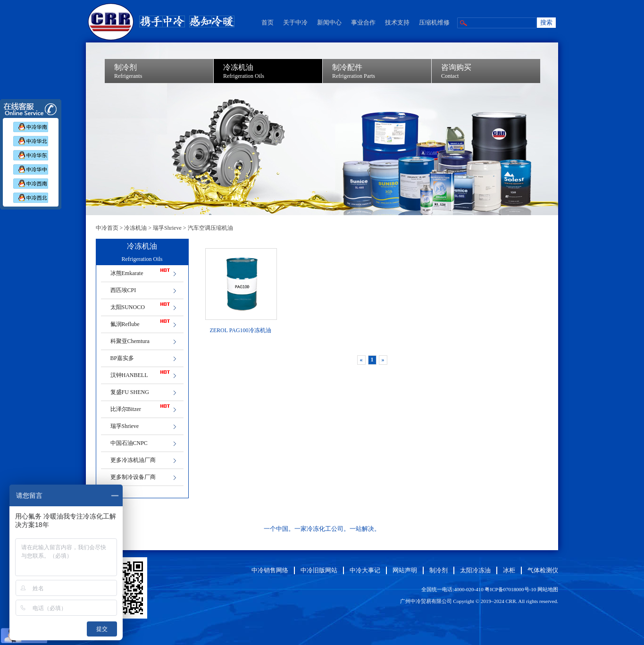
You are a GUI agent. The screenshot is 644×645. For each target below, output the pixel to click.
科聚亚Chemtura (130, 341)
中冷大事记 (365, 570)
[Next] (383, 360)
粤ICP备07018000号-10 (510, 589)
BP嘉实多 (122, 358)
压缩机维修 (434, 22)
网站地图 (548, 589)
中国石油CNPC (129, 443)
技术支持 (397, 22)
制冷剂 (439, 570)
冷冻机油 (135, 228)
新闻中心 (329, 22)
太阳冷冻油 (475, 570)
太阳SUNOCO (128, 307)
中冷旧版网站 (319, 570)
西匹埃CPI (123, 290)
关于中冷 (295, 22)
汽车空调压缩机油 (210, 228)
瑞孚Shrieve (167, 228)
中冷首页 (107, 228)
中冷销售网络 (270, 570)
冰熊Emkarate (127, 273)
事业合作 (363, 22)
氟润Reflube (125, 324)
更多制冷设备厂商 (133, 477)
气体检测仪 (543, 570)
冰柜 (509, 570)
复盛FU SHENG (130, 392)
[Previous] (361, 360)
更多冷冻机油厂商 (133, 460)
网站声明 (405, 570)
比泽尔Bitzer (126, 409)
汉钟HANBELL (129, 375)
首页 (268, 22)
